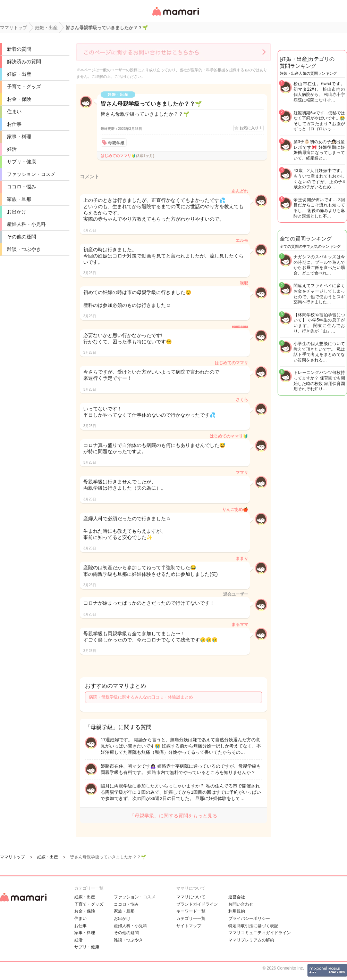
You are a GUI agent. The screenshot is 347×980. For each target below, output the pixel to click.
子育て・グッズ (24, 87)
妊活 (12, 149)
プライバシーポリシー (249, 918)
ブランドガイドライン (197, 904)
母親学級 (116, 143)
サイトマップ (189, 926)
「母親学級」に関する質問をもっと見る (173, 816)
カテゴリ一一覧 (191, 918)
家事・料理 (19, 137)
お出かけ (17, 212)
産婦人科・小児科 (26, 224)
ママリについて (191, 897)
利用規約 (237, 911)
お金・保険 (19, 99)
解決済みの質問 (24, 62)
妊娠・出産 (19, 74)
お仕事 (14, 124)
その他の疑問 (22, 237)
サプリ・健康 (22, 162)
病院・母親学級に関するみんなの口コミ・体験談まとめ (141, 697)
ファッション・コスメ (31, 174)
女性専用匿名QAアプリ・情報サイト (175, 16)
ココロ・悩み (22, 187)
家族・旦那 (19, 199)
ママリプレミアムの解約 (251, 940)
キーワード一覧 (191, 911)
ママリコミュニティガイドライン (260, 933)
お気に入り (251, 128)
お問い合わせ (241, 904)
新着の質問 (19, 49)
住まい (14, 112)
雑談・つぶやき (24, 249)
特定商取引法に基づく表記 (253, 926)
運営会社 (237, 897)
